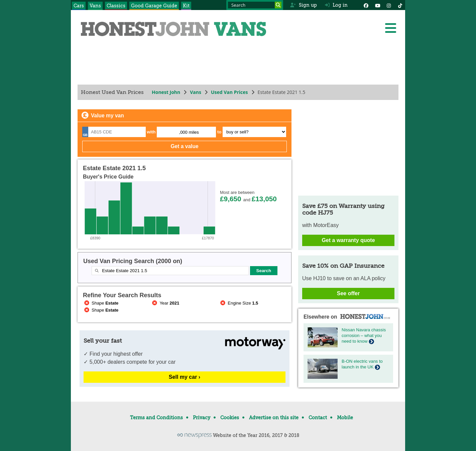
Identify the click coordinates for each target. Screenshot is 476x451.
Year (165, 303)
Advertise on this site (274, 418)
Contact (318, 418)
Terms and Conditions (156, 418)
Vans (95, 6)
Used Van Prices (229, 92)
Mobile (345, 418)
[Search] (278, 5)
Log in (336, 5)
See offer (348, 293)
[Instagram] (389, 5)
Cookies (230, 418)
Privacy (202, 418)
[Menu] (390, 28)
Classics (116, 6)
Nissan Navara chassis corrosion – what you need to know (364, 335)
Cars (79, 6)
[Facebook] (366, 5)
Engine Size (239, 303)
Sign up (303, 5)
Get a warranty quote (348, 240)
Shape (101, 303)
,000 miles (189, 132)
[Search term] (255, 5)
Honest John (166, 92)
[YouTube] (377, 5)
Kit (186, 6)
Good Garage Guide (154, 6)
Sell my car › (185, 377)
